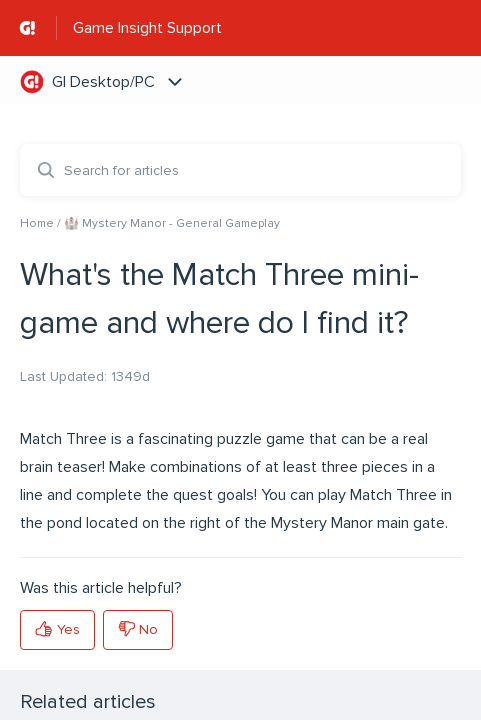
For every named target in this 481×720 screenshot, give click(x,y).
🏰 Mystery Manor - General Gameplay (172, 223)
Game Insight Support (147, 28)
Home (37, 223)
